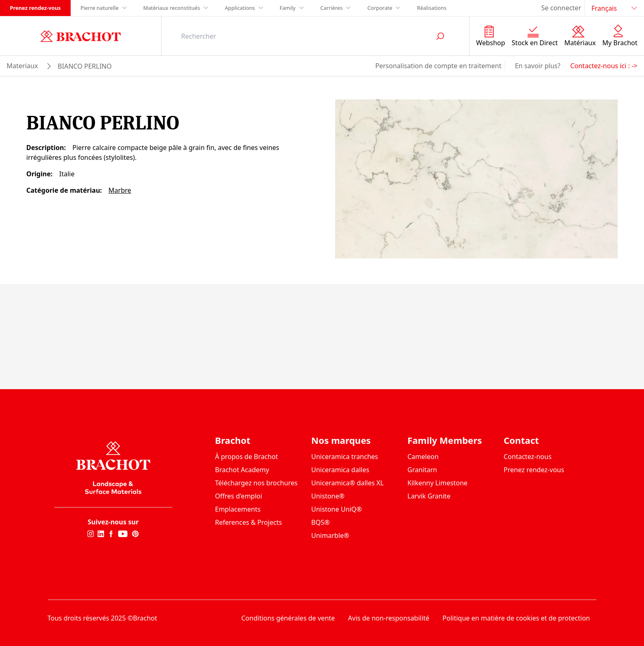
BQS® (321, 522)
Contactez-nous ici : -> (604, 66)
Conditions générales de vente (288, 618)
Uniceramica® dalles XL (348, 483)
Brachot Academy (242, 470)
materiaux (22, 66)
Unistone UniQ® (337, 509)
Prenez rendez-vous (35, 8)
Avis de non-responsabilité (389, 618)
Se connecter (561, 8)
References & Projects (249, 522)
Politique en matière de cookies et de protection (516, 618)
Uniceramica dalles (340, 470)
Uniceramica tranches (345, 457)
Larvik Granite (429, 496)
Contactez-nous (528, 457)
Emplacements (238, 509)
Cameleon (423, 457)
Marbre (120, 190)
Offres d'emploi (239, 496)
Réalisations (432, 8)
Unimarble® (330, 535)
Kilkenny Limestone (437, 483)
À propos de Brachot (247, 457)
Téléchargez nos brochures (256, 483)
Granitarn (422, 470)
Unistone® (328, 496)
